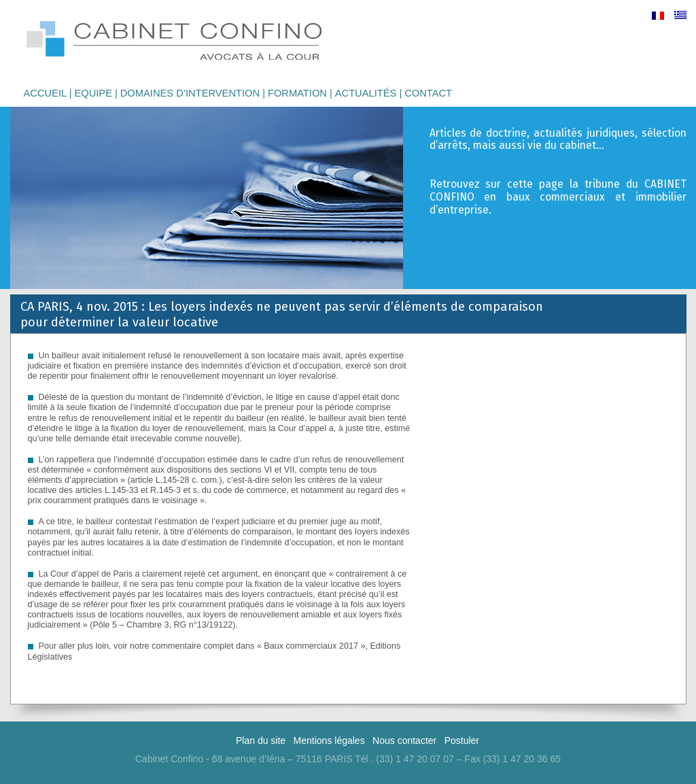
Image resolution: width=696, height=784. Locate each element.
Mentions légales (329, 740)
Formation (297, 93)
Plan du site (261, 740)
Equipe (93, 93)
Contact (428, 93)
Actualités (366, 93)
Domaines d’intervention (190, 93)
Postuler (462, 740)
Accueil (45, 93)
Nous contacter (404, 740)
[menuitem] (658, 15)
